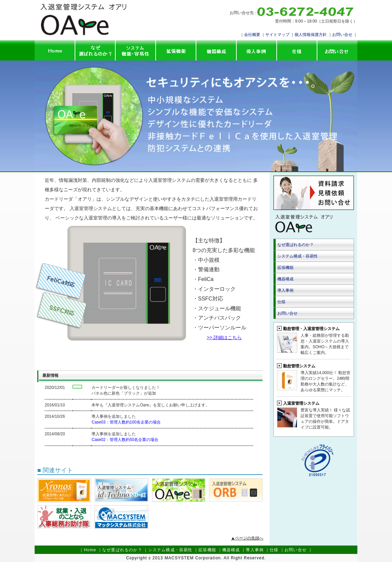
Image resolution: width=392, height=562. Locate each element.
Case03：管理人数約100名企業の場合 (126, 422)
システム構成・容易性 (298, 256)
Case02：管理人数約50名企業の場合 (125, 440)
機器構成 (285, 279)
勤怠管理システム (299, 366)
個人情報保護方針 (311, 35)
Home (90, 550)
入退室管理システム (301, 403)
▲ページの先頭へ (247, 538)
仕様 (281, 302)
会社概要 (252, 35)
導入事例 (285, 290)
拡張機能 (285, 268)
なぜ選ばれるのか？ (296, 245)
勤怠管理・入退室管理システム (311, 329)
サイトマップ (277, 35)
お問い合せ (342, 35)
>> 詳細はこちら (224, 337)
